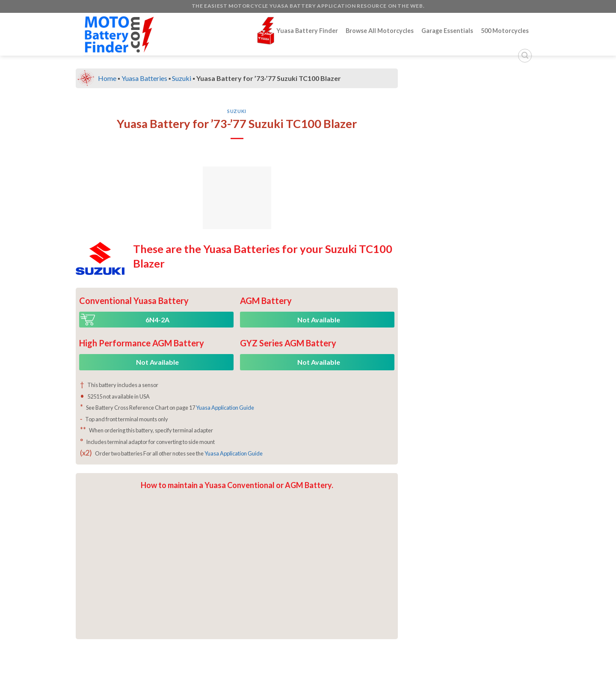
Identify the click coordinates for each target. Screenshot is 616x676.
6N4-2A (157, 320)
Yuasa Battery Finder (298, 31)
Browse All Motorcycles (380, 31)
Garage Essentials (447, 31)
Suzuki (182, 78)
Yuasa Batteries (144, 78)
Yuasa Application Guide (225, 408)
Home (107, 78)
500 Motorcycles (505, 31)
